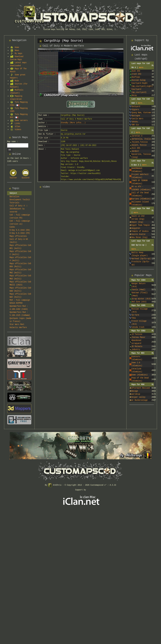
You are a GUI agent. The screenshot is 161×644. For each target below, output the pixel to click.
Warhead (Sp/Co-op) (141, 259)
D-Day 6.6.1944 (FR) (20, 233)
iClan (17, 126)
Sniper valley (138, 397)
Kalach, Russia (139, 145)
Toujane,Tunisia (139, 142)
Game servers (21, 120)
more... (143, 68)
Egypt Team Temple (141, 225)
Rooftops (136, 77)
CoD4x (12, 227)
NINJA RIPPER (16, 303)
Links (17, 123)
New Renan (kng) (139, 237)
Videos (18, 130)
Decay (134, 95)
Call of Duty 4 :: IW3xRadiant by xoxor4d (19, 209)
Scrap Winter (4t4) (141, 299)
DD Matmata (137, 346)
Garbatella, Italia (141, 139)
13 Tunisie (137, 334)
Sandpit (135, 151)
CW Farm (135, 315)
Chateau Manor (138, 337)
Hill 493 (136, 148)
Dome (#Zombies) (139, 375)
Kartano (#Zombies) (141, 199)
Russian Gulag (138, 80)
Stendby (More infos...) (73, 123)
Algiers (135, 110)
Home (17, 47)
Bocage (135, 391)
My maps (18, 53)
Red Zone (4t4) (139, 302)
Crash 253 (136, 74)
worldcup (136, 394)
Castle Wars (137, 119)
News (17, 50)
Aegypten (136, 228)
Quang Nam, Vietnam (141, 113)
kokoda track (138, 327)
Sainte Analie (138, 234)
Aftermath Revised (141, 388)
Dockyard (136, 106)
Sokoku (135, 122)
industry (136, 349)
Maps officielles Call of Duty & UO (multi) (19, 239)
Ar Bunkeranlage (139, 400)
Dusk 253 (136, 71)
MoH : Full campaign (20, 300)
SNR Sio (135, 125)
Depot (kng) (137, 222)
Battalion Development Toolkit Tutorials (20, 200)
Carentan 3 (137, 136)
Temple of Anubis (140, 231)
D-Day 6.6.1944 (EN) (20, 230)
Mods (17, 81)
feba (134, 318)
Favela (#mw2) (138, 290)
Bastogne (136, 116)
